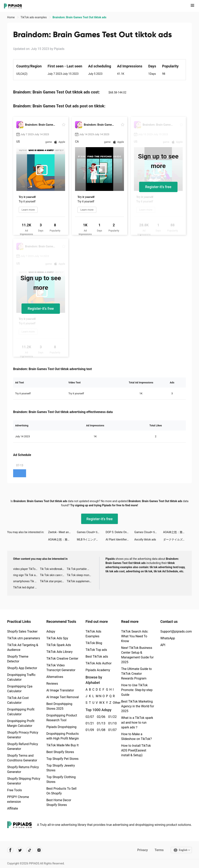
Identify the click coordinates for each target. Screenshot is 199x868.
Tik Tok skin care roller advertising (53, 575)
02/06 (100, 717)
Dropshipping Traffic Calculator (21, 677)
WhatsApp (168, 638)
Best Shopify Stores (60, 752)
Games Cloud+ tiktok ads (91, 532)
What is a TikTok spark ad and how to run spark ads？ (137, 723)
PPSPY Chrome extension (18, 799)
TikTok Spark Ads (59, 645)
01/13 (100, 723)
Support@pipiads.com (176, 631)
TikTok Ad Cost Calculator (18, 700)
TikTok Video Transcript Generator (61, 668)
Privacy (142, 850)
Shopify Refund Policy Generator (23, 746)
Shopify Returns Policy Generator (23, 769)
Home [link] (11, 17)
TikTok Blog (94, 643)
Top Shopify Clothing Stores (61, 779)
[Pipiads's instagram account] (39, 850)
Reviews (52, 684)
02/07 (89, 717)
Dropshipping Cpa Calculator (20, 689)
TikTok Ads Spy (57, 638)
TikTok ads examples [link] (34, 17)
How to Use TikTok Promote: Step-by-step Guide (137, 690)
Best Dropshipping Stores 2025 (59, 706)
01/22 (112, 717)
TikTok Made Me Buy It (62, 745)
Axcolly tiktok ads (145, 539)
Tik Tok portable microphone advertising (80, 569)
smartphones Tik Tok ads (27, 581)
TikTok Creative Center (62, 659)
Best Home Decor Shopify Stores (59, 802)
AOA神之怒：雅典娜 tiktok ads (178, 532)
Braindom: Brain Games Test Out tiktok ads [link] (79, 17)
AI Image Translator (60, 690)
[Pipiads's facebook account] (10, 850)
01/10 (112, 723)
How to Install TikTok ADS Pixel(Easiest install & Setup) (136, 750)
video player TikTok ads (27, 569)
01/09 (89, 730)
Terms (159, 850)
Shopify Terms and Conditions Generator (22, 758)
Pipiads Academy (98, 670)
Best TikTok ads (97, 657)
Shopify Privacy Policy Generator (23, 735)
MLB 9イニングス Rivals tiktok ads (91, 539)
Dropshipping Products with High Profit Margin (63, 736)
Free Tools (15, 790)
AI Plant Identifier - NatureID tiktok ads (120, 539)
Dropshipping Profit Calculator (21, 712)
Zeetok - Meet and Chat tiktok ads (62, 532)
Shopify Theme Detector (18, 659)
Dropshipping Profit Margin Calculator (21, 723)
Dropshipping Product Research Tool (62, 718)
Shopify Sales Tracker (22, 631)
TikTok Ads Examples (93, 634)
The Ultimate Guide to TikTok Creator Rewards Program (137, 674)
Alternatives (55, 677)
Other (113, 703)
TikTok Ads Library (60, 652)
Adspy (51, 631)
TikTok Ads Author (99, 663)
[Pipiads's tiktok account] (29, 850)
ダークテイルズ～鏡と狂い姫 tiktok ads (178, 539)
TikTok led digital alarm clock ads (27, 587)
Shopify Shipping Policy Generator (24, 781)
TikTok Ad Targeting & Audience (23, 647)
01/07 (112, 730)
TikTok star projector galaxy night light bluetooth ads (53, 581)
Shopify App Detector (22, 668)
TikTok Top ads (96, 650)
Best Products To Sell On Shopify (61, 791)
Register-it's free (158, 187)
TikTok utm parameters (24, 638)
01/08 (100, 730)
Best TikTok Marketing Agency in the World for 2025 (138, 706)
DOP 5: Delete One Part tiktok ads (120, 532)
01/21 (89, 723)
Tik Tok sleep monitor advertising (80, 575)
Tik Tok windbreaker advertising (53, 569)
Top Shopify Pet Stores (62, 759)
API (163, 645)
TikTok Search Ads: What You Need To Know (135, 636)
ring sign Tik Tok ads (26, 575)
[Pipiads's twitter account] (20, 850)
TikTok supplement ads (80, 581)
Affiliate (13, 808)
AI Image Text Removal (63, 697)
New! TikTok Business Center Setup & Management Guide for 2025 (137, 655)
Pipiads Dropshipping (61, 727)
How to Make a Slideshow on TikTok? (137, 736)
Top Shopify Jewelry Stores (61, 768)
